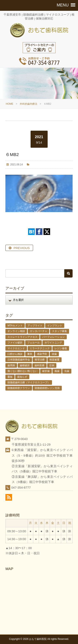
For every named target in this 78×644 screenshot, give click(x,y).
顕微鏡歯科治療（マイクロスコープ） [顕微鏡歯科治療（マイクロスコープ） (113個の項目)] (29, 382)
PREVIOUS (22, 248)
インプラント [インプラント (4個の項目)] (55, 326)
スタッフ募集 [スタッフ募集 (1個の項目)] (59, 331)
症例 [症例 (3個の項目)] (52, 365)
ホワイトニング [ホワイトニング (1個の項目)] (53, 343)
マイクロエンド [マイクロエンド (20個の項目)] (16, 348)
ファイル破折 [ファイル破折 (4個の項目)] (15, 343)
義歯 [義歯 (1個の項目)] (57, 371)
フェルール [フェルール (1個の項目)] (33, 343)
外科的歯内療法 (28, 104)
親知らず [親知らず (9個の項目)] (22, 377)
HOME (10, 104)
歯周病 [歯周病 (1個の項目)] (11, 365)
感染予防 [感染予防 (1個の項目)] (42, 354)
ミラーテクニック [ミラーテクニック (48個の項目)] (40, 348)
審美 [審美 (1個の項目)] (30, 354)
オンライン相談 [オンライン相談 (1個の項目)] (16, 331)
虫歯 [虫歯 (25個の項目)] (67, 371)
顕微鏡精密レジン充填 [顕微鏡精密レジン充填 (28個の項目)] (47, 388)
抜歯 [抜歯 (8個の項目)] (54, 354)
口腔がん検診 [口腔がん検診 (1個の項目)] (15, 354)
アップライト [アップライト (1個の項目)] (35, 326)
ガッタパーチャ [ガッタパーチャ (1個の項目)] (38, 331)
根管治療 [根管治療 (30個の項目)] (40, 360)
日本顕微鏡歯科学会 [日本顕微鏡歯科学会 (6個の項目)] (19, 360)
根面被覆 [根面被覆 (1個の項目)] (54, 360)
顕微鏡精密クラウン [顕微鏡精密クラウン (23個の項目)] (19, 388)
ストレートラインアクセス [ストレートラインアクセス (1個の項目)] (22, 337)
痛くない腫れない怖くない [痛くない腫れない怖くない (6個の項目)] (22, 371)
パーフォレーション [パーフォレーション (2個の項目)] (53, 337)
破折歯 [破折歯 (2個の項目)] (46, 371)
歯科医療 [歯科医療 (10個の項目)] (40, 365)
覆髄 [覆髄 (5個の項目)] (10, 377)
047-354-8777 (21, 487)
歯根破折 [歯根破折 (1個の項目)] (25, 365)
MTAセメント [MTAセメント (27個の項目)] (15, 326)
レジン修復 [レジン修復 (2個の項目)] (61, 348)
